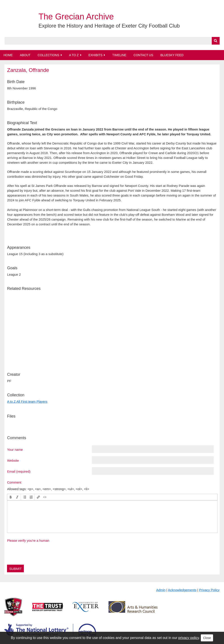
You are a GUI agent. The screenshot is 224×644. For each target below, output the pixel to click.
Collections (48, 55)
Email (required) (19, 471)
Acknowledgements (182, 590)
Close (207, 638)
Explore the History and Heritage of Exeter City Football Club (109, 26)
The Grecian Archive (76, 17)
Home (8, 55)
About (25, 55)
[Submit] (216, 41)
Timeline (119, 55)
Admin (161, 590)
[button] (11, 497)
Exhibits (95, 55)
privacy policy (189, 638)
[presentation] (11, 497)
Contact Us (143, 55)
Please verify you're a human (28, 540)
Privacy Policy (209, 590)
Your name (15, 449)
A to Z (74, 55)
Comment (14, 482)
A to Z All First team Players (27, 401)
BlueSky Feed (172, 55)
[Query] (112, 41)
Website (13, 460)
